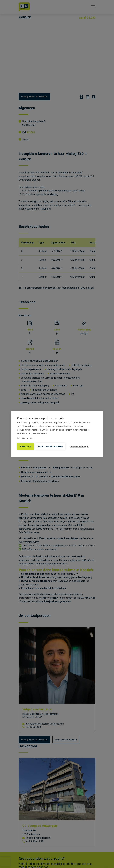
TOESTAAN (25, 446)
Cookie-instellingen (79, 446)
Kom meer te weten (26, 438)
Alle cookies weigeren (50, 447)
